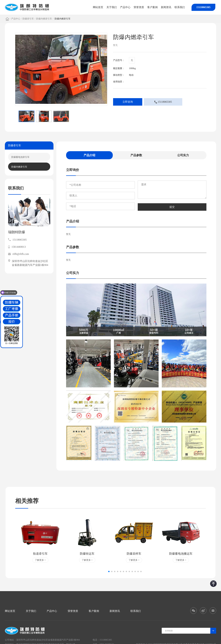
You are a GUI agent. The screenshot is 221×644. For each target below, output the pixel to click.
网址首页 (10, 611)
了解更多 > (40, 560)
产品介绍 (89, 155)
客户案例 (152, 7)
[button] (109, 571)
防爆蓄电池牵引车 (20, 157)
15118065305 (163, 102)
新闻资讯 (166, 7)
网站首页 (98, 7)
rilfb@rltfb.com (18, 254)
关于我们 (112, 7)
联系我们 (180, 7)
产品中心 (125, 7)
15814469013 (17, 247)
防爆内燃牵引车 (44, 19)
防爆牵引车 (28, 19)
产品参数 (136, 155)
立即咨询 (128, 102)
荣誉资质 (139, 7)
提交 (172, 207)
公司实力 (183, 155)
